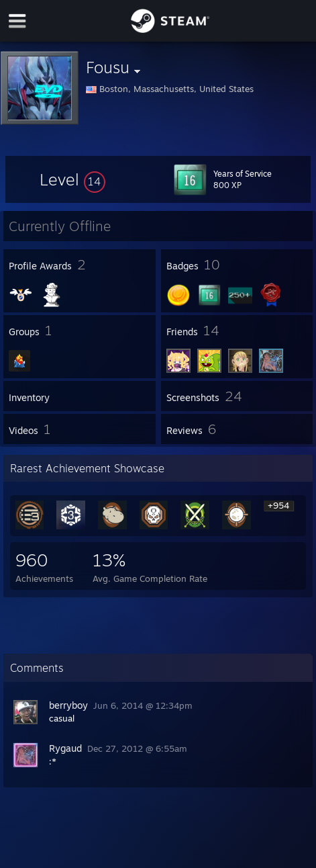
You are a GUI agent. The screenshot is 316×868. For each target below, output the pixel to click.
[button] (72, 179)
